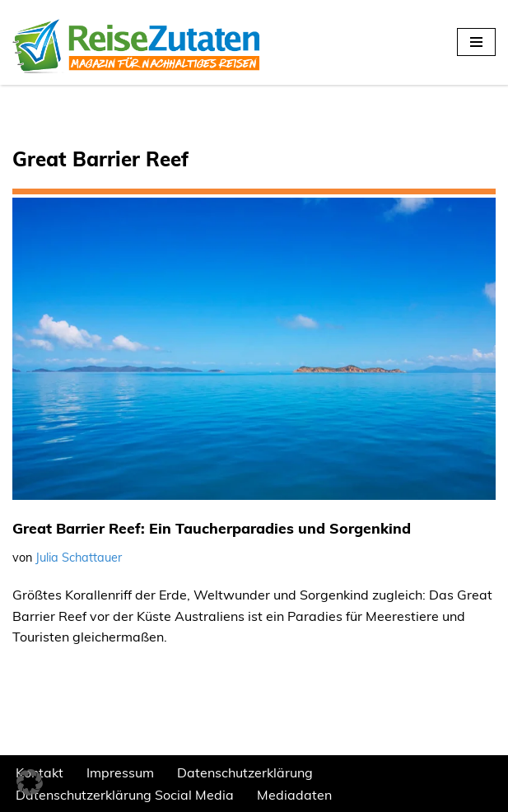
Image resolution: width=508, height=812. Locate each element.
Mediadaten (294, 795)
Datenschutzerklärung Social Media (125, 795)
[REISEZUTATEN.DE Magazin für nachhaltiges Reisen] (136, 42)
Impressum (120, 772)
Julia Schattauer (79, 558)
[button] (30, 782)
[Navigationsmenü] (476, 42)
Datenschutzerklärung (245, 772)
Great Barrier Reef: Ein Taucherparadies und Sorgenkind (212, 528)
